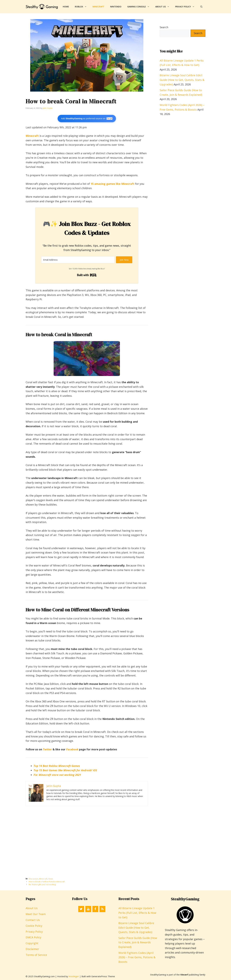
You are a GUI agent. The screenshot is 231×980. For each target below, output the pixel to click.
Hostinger (74, 976)
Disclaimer (32, 949)
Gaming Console (140, 7)
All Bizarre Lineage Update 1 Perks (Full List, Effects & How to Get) (137, 913)
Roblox (82, 7)
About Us (164, 7)
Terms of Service (36, 955)
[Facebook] (95, 909)
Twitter (47, 749)
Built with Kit (87, 275)
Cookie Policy (34, 926)
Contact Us (33, 920)
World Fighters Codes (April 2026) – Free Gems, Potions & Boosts (137, 957)
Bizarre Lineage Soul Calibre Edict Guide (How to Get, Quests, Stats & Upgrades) (182, 80)
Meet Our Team (36, 914)
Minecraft (98, 7)
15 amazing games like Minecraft (112, 184)
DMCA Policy (33, 937)
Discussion (33, 879)
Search (164, 27)
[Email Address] (78, 260)
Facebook (72, 749)
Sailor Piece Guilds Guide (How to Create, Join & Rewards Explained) (138, 942)
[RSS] (102, 909)
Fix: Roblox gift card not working (42, 884)
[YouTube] (88, 909)
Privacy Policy (186, 7)
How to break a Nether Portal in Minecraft (47, 882)
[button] (201, 7)
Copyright (32, 943)
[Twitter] (81, 909)
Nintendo (116, 7)
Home (66, 7)
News (51, 879)
